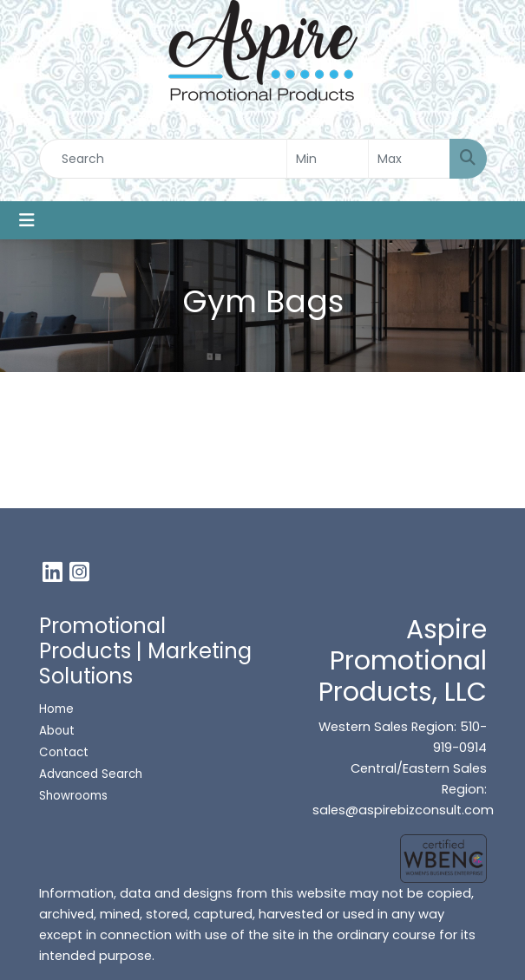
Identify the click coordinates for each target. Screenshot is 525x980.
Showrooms (75, 796)
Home (56, 709)
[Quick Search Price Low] (328, 159)
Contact (64, 752)
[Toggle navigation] (27, 220)
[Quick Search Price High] (409, 159)
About (57, 731)
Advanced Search (91, 774)
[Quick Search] (163, 159)
